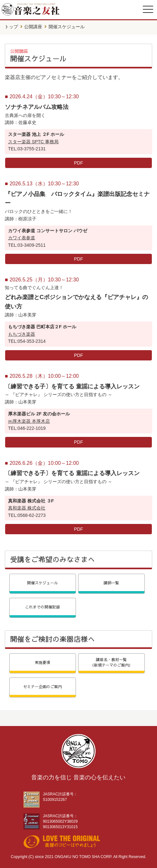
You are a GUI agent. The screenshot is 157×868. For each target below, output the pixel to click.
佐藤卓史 (27, 122)
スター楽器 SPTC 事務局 (33, 142)
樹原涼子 (27, 219)
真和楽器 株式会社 (27, 508)
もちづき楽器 (22, 334)
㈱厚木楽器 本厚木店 (29, 421)
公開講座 (33, 27)
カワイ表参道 (22, 238)
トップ (11, 27)
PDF (78, 163)
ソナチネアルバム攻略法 (37, 107)
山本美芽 (27, 315)
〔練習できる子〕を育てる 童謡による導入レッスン (72, 386)
